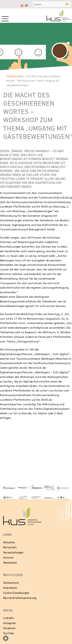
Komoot (8, 558)
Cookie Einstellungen (16, 593)
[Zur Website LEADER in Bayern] (63, 498)
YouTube (8, 633)
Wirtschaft (10, 548)
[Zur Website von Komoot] (63, 488)
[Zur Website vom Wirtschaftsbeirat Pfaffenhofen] (49, 498)
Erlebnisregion (15, 76)
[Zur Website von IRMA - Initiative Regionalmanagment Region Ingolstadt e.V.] (9, 498)
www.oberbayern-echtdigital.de (28, 327)
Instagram (10, 623)
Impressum (10, 588)
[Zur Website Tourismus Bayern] (36, 488)
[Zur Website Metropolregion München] (36, 498)
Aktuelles (9, 543)
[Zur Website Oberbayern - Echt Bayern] (23, 488)
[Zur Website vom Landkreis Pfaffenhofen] (23, 498)
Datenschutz (11, 583)
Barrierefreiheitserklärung (20, 598)
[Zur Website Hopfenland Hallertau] (49, 488)
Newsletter (10, 563)
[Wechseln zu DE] (26, 5)
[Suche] (67, 4)
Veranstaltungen (13, 553)
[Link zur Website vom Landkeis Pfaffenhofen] (9, 488)
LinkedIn (8, 618)
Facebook (9, 628)
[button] (6, 638)
